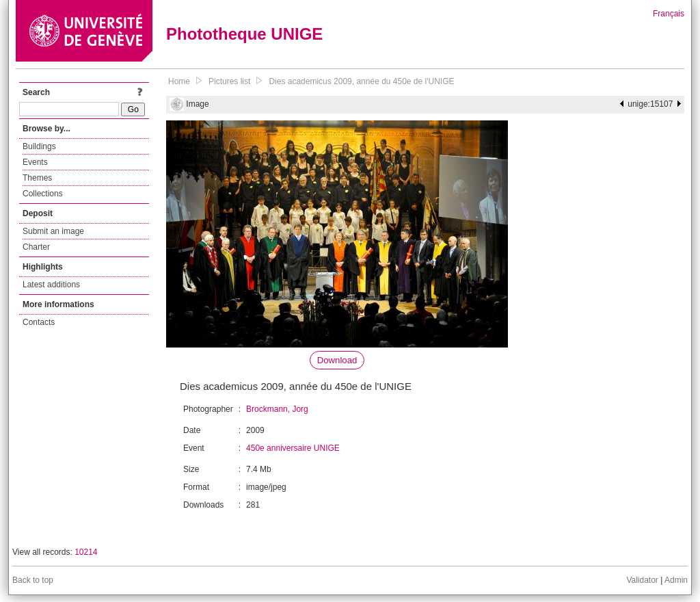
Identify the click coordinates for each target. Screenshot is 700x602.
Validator (642, 580)
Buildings (39, 146)
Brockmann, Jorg (277, 409)
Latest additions (51, 285)
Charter (36, 247)
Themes (37, 178)
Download (337, 360)
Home (179, 81)
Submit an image (53, 231)
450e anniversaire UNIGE (293, 448)
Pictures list (229, 81)
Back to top (33, 580)
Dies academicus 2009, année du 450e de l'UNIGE (361, 81)
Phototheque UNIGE (244, 34)
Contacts (39, 322)
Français (669, 14)
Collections (43, 194)
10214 (86, 552)
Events (35, 162)
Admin (676, 580)
